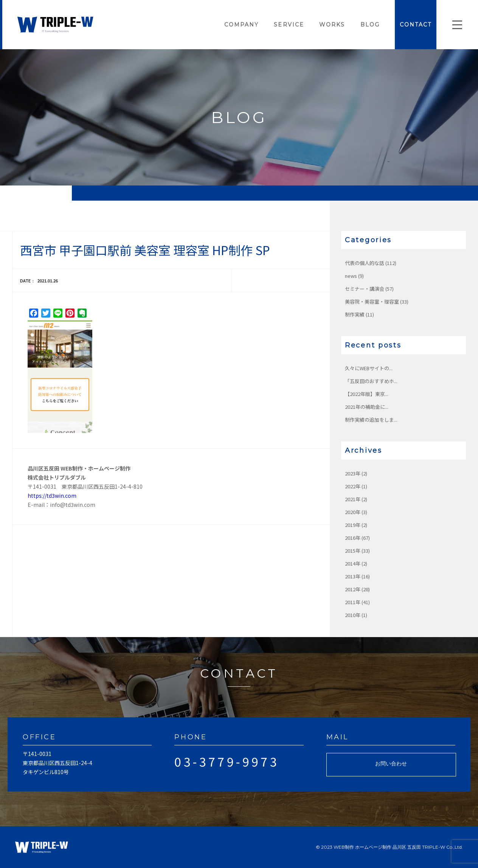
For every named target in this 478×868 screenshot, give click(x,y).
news (351, 276)
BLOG (370, 25)
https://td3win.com (52, 496)
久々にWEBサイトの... (369, 368)
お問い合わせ (391, 764)
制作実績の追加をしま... (371, 420)
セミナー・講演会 (365, 289)
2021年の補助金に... (367, 407)
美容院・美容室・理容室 (372, 302)
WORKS (332, 25)
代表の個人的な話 (365, 263)
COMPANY (242, 25)
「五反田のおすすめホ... (371, 381)
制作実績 (355, 314)
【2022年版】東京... (367, 394)
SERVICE (289, 25)
